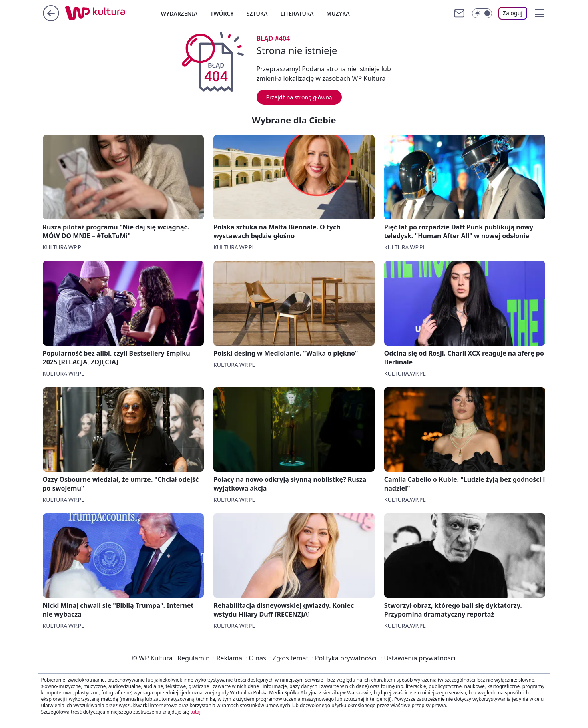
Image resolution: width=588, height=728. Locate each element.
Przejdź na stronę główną (299, 97)
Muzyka (338, 13)
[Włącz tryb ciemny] (482, 13)
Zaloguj (513, 13)
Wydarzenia (179, 13)
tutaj (195, 712)
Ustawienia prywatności (418, 658)
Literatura (297, 13)
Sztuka (257, 13)
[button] (540, 13)
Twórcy (222, 13)
